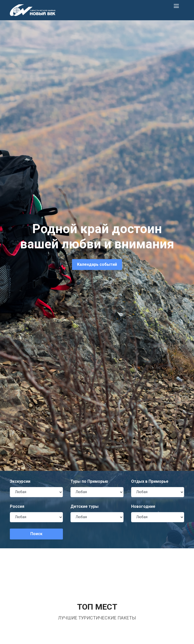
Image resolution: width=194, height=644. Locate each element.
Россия (17, 506)
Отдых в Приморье (150, 481)
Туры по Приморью (89, 481)
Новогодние (143, 506)
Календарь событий (97, 264)
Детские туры (84, 506)
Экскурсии (20, 481)
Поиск (36, 534)
